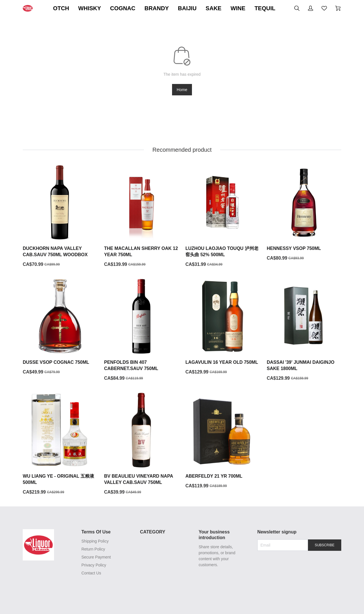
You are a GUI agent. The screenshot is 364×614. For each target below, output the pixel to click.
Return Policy (92, 549)
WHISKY (137, 8)
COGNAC (170, 8)
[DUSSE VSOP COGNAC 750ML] (60, 327)
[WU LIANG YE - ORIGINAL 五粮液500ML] (60, 444)
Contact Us (90, 573)
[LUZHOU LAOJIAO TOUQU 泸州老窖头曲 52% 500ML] (223, 217)
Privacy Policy (93, 565)
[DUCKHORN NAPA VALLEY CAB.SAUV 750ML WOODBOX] (60, 217)
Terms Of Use (95, 532)
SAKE (261, 8)
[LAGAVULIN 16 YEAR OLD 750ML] (223, 327)
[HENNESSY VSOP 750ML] (304, 213)
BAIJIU (234, 8)
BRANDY (204, 8)
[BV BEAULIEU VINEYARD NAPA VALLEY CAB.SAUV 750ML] (141, 444)
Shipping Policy (94, 541)
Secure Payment (95, 557)
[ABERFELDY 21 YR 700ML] (223, 441)
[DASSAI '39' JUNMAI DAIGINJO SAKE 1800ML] (304, 330)
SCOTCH (104, 8)
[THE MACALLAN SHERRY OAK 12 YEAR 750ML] (141, 217)
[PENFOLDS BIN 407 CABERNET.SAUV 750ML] (141, 330)
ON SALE (70, 8)
